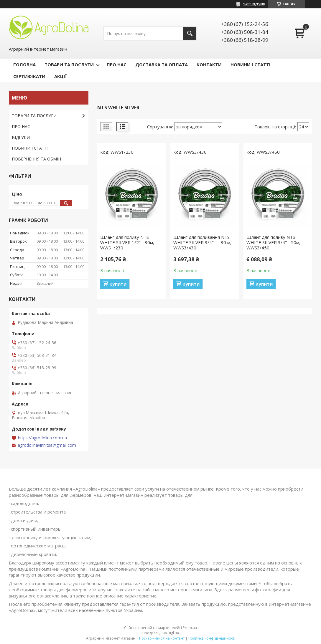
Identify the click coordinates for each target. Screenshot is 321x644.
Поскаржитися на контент (162, 638)
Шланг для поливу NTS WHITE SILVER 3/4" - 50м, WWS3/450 (273, 242)
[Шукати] (190, 33)
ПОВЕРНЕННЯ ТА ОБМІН (36, 159)
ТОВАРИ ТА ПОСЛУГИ (69, 64)
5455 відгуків (254, 4)
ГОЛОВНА (24, 64)
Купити (118, 284)
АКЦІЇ (60, 76)
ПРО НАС (117, 64)
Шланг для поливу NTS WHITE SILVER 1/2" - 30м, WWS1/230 (127, 242)
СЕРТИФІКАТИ (29, 76)
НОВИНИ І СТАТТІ (251, 64)
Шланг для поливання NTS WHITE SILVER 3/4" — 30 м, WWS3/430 (202, 242)
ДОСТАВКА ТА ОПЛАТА (162, 64)
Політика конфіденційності (212, 638)
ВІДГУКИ (21, 137)
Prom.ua (190, 628)
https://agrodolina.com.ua (42, 438)
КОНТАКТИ (209, 64)
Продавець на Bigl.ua (161, 633)
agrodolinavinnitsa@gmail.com (47, 445)
